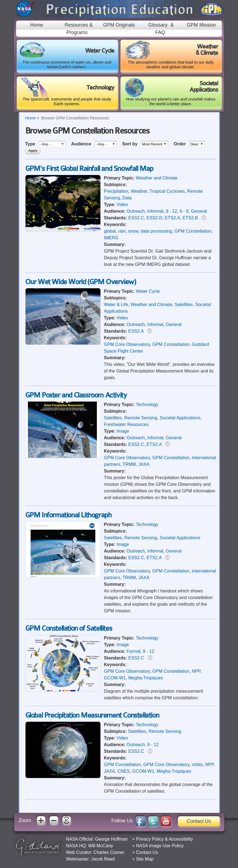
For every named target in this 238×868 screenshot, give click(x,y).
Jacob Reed (103, 859)
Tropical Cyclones (167, 191)
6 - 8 (184, 211)
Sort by (130, 144)
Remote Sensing (141, 418)
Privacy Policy (150, 839)
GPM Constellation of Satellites (69, 628)
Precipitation (116, 191)
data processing (156, 231)
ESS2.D (154, 218)
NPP (196, 671)
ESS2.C (136, 218)
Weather (139, 191)
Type (31, 144)
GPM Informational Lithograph (68, 515)
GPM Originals (119, 25)
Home (37, 25)
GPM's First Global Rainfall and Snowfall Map (89, 169)
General (199, 211)
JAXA (144, 464)
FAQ (160, 32)
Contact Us (199, 821)
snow (133, 231)
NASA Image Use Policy (160, 846)
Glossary (158, 25)
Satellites (184, 305)
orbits (197, 765)
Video (122, 205)
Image (123, 431)
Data (127, 198)
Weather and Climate (157, 178)
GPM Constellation (193, 231)
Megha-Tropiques (146, 678)
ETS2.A (172, 218)
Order (181, 144)
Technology (147, 405)
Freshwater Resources (126, 424)
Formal (133, 651)
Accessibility (181, 839)
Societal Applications (180, 418)
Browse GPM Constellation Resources (75, 118)
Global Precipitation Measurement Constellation (92, 715)
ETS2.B (190, 218)
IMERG (111, 238)
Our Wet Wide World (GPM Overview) (81, 282)
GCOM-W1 (115, 678)
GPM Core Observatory (127, 344)
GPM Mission (201, 25)
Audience (82, 144)
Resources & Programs (79, 29)
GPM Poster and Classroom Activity (76, 395)
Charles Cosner (109, 852)
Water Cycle (148, 291)
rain (122, 231)
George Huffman (111, 839)
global (110, 231)
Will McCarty (101, 846)
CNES (123, 771)
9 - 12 (172, 211)
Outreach (136, 211)
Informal (155, 211)
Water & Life (116, 305)
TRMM (129, 464)
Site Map (145, 859)
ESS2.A (136, 331)
